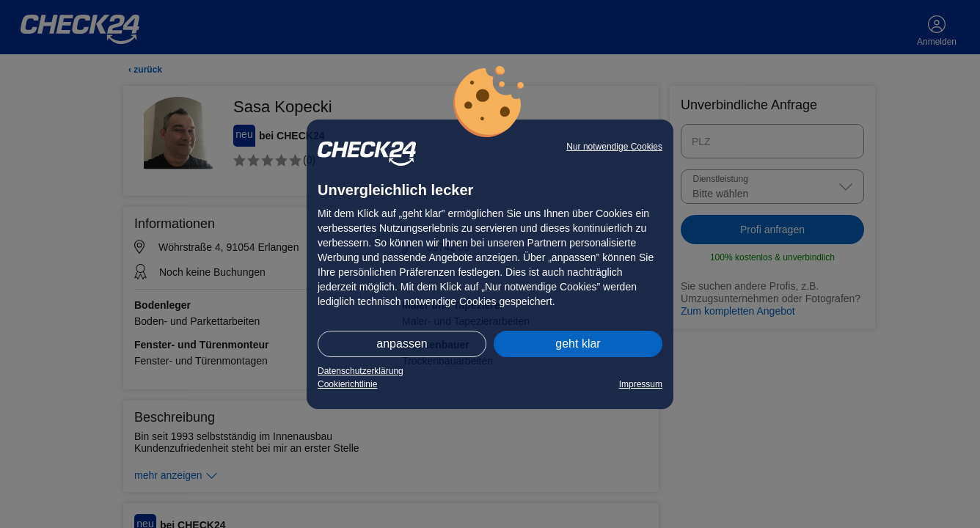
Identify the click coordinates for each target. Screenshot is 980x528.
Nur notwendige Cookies (614, 147)
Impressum (641, 384)
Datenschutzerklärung (361, 371)
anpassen (402, 344)
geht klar (578, 344)
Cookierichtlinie (347, 384)
